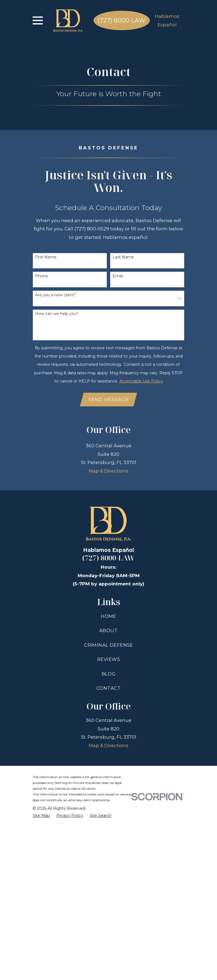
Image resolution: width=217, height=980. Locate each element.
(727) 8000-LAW (122, 20)
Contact (108, 841)
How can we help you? (57, 314)
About (108, 783)
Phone (42, 276)
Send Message (108, 400)
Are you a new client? (56, 295)
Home (108, 769)
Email (118, 276)
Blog (109, 826)
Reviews (108, 812)
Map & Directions (108, 624)
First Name (46, 257)
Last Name (123, 257)
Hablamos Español (167, 20)
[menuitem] (41, 968)
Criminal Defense (108, 797)
